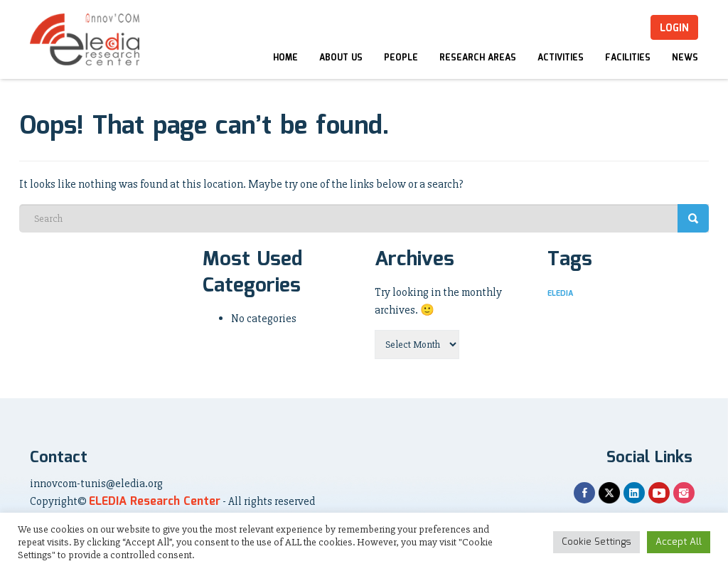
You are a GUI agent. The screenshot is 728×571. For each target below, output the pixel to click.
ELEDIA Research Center (155, 502)
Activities (561, 58)
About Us (341, 58)
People (401, 58)
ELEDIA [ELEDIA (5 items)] (560, 294)
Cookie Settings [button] (596, 542)
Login (674, 28)
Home (285, 58)
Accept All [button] (679, 542)
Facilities (628, 58)
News (685, 58)
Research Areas (478, 58)
